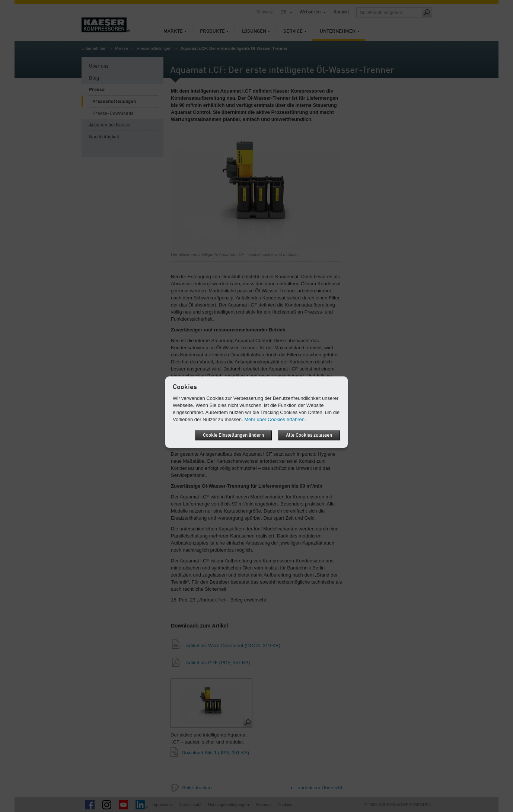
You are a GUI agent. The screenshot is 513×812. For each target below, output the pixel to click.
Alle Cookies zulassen (309, 435)
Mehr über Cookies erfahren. (275, 419)
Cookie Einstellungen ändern (233, 435)
